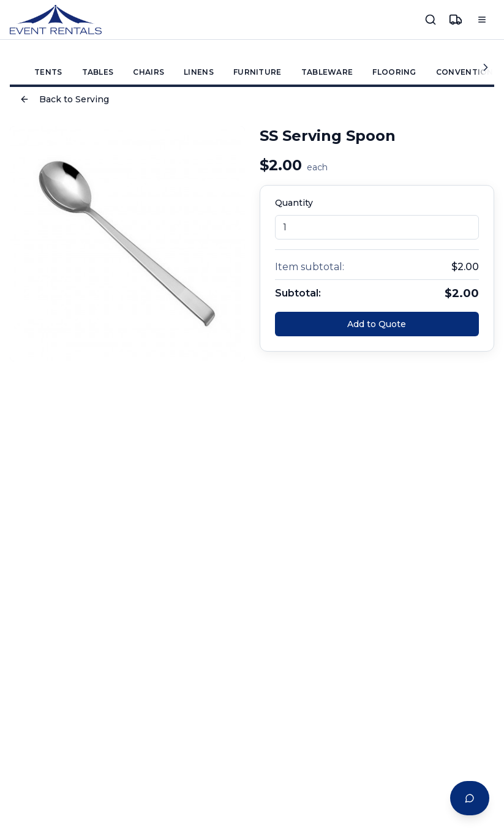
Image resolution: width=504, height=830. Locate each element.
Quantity (294, 203)
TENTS (48, 72)
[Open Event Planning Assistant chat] (470, 798)
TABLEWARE (327, 72)
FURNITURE (258, 72)
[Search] (431, 20)
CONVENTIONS (467, 72)
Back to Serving (64, 99)
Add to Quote (377, 324)
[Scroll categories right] (484, 67)
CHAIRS (149, 72)
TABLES (98, 72)
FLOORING (394, 72)
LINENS (199, 72)
